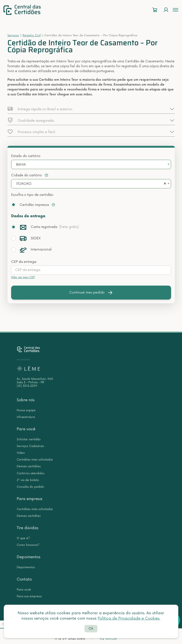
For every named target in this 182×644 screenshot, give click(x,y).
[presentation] (91, 270)
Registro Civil (32, 35)
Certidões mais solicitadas (35, 460)
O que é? (23, 538)
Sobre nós (26, 400)
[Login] (166, 10)
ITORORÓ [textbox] (24, 184)
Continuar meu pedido (91, 293)
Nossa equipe (26, 410)
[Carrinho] (155, 10)
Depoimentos (29, 557)
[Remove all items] (164, 184)
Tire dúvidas (28, 528)
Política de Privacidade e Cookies (129, 618)
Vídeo (21, 453)
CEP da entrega (24, 262)
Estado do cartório (26, 156)
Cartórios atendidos (31, 473)
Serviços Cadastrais (30, 446)
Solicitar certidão (29, 439)
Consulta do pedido (30, 487)
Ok (91, 629)
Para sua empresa (29, 596)
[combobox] (91, 164)
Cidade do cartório (30, 175)
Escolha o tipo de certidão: (33, 195)
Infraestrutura (26, 417)
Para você (26, 429)
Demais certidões (29, 466)
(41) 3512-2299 (27, 386)
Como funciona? (28, 545)
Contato (24, 579)
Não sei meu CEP (23, 277)
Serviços (13, 35)
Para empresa (30, 499)
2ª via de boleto (28, 480)
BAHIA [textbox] (21, 165)
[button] (91, 109)
